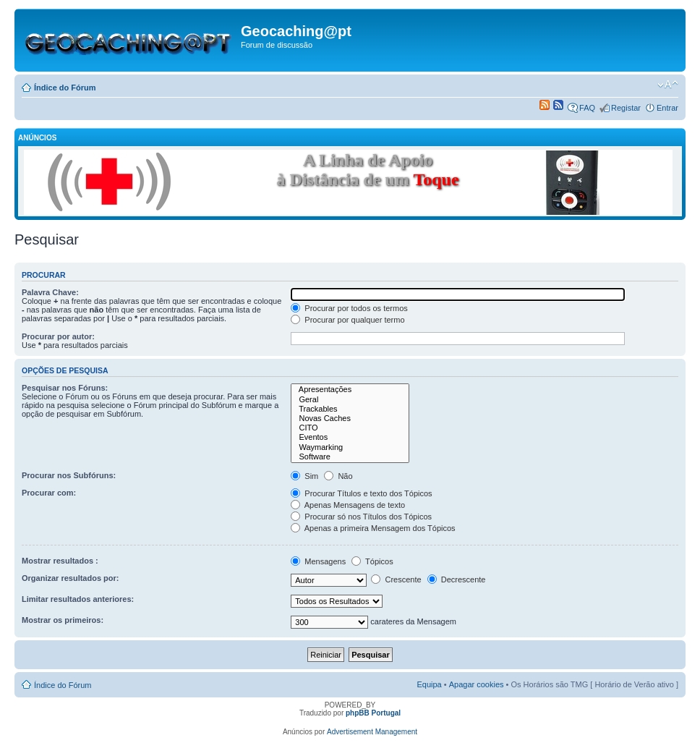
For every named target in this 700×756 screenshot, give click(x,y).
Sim (304, 476)
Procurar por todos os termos (349, 308)
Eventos (350, 437)
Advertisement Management (372, 732)
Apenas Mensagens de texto (348, 505)
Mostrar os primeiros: (63, 620)
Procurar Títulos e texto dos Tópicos (361, 493)
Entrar (667, 108)
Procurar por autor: (58, 336)
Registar (626, 108)
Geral (350, 400)
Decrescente (457, 579)
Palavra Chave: (50, 292)
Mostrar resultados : (60, 561)
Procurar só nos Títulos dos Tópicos (361, 517)
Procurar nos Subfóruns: (69, 475)
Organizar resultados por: (70, 578)
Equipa (429, 684)
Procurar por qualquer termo (347, 320)
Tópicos (372, 561)
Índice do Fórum (65, 88)
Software (350, 457)
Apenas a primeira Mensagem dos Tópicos (373, 528)
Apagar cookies (477, 684)
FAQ (587, 108)
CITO (350, 428)
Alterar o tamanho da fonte (668, 85)
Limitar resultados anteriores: (78, 599)
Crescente (396, 579)
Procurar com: (49, 493)
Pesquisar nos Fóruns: (65, 388)
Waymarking (350, 447)
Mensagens (318, 561)
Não (338, 476)
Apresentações (350, 390)
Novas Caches (350, 419)
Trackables (350, 409)
